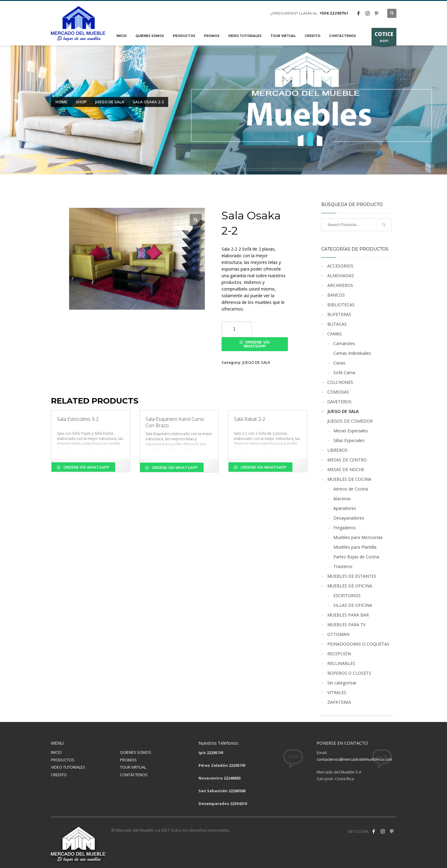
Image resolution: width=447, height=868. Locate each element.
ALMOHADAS (341, 276)
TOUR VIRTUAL (133, 767)
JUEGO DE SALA (256, 362)
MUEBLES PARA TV (346, 625)
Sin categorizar (342, 683)
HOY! (384, 38)
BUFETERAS (339, 314)
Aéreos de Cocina (351, 489)
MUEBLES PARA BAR (348, 615)
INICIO (56, 752)
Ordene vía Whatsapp (257, 344)
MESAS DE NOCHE (346, 469)
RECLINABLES (341, 663)
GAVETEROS (339, 402)
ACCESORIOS (340, 266)
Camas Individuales (352, 353)
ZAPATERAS (339, 702)
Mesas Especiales (351, 431)
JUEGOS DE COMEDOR (350, 421)
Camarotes (344, 343)
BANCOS (336, 295)
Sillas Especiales (349, 440)
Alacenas (342, 499)
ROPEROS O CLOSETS (349, 673)
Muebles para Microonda (358, 537)
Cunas (339, 363)
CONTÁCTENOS (134, 775)
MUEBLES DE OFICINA (350, 586)
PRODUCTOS (63, 760)
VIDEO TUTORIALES (68, 767)
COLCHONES (340, 382)
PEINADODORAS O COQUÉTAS (358, 644)
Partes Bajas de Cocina (356, 557)
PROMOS (128, 760)
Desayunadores (349, 518)
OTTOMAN (338, 634)
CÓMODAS (338, 392)
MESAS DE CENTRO (347, 460)
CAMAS (335, 334)
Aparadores (345, 508)
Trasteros (343, 566)
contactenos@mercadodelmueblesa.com (354, 759)
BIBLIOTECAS (341, 305)
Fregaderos (345, 528)
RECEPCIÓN (339, 654)
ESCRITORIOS (347, 595)
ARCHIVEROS (340, 285)
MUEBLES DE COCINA (349, 479)
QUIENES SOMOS (136, 752)
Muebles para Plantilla (355, 547)
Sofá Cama (344, 372)
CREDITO (59, 775)
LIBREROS (337, 450)
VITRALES (337, 692)
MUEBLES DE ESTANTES (352, 576)
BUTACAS (337, 324)
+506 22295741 (334, 13)
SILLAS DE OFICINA (353, 605)
